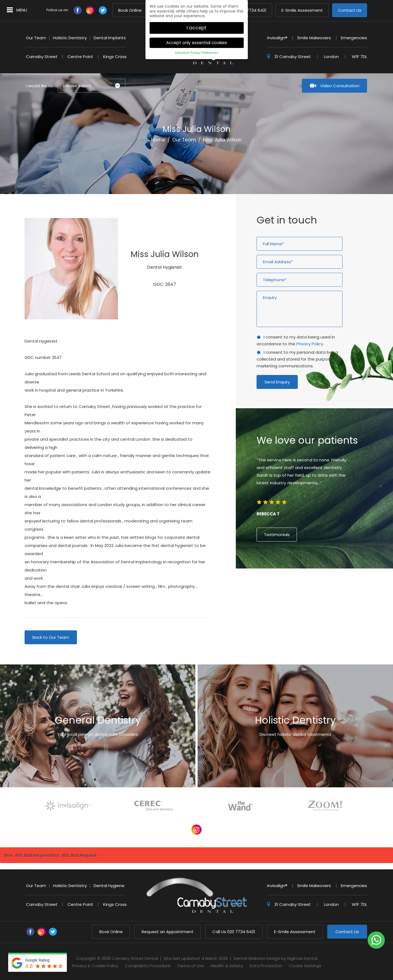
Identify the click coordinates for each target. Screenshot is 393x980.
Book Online (130, 10)
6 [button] (319, 584)
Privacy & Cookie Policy (95, 966)
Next (346, 169)
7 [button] (324, 584)
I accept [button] (196, 23)
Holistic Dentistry (70, 38)
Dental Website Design (257, 958)
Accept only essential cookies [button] (197, 38)
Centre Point (80, 57)
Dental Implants (110, 38)
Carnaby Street (42, 57)
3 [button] (305, 584)
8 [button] (329, 584)
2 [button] (300, 584)
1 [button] (295, 584)
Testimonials (277, 535)
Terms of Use (191, 966)
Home (158, 140)
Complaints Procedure (148, 966)
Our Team (36, 38)
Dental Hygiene (109, 886)
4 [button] (309, 584)
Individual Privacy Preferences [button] (196, 48)
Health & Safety (227, 966)
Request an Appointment (168, 932)
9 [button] (334, 584)
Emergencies (354, 38)
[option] (314, 489)
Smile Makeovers (314, 38)
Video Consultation (340, 86)
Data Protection (266, 966)
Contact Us (350, 10)
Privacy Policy (310, 344)
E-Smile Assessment (302, 10)
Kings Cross (115, 57)
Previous (333, 169)
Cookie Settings (305, 966)
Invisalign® (277, 38)
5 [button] (314, 584)
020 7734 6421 (234, 932)
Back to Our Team (51, 637)
